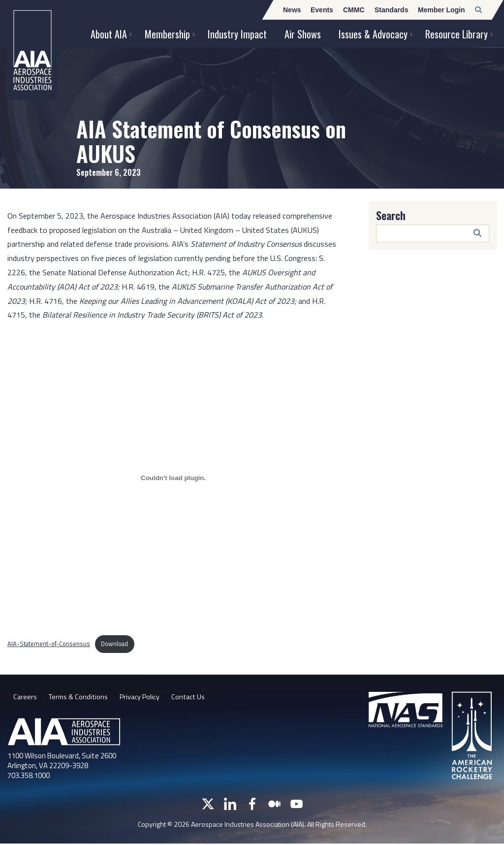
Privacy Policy (150, 698)
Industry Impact (237, 34)
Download (114, 644)
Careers (26, 698)
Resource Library (457, 34)
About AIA (109, 34)
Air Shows (303, 34)
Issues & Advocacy (373, 34)
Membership (167, 34)
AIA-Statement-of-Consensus (49, 644)
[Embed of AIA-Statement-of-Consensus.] (173, 478)
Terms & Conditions (82, 698)
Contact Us (203, 698)
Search (391, 215)
